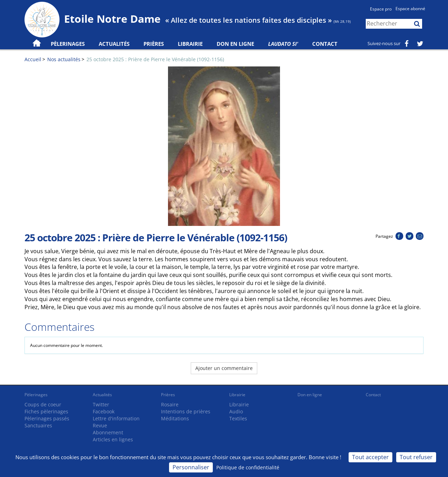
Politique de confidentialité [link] (248, 467)
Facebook (104, 411)
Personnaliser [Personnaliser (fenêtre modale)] (191, 467)
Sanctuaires (38, 425)
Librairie (190, 44)
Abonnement (108, 432)
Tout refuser (416, 457)
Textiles (238, 418)
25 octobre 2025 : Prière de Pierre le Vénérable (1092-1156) (155, 59)
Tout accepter (370, 457)
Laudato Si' (283, 44)
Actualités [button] (114, 44)
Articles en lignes (113, 439)
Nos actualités (64, 59)
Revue (100, 425)
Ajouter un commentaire (224, 368)
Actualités (102, 395)
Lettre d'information (116, 418)
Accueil (33, 59)
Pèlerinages (36, 395)
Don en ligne (235, 44)
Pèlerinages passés (47, 418)
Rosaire (170, 404)
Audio (236, 411)
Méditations (175, 418)
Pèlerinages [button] (68, 44)
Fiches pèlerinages (46, 411)
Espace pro (381, 9)
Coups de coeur (43, 404)
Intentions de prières (186, 411)
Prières (154, 44)
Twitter (101, 404)
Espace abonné (410, 9)
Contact (325, 44)
